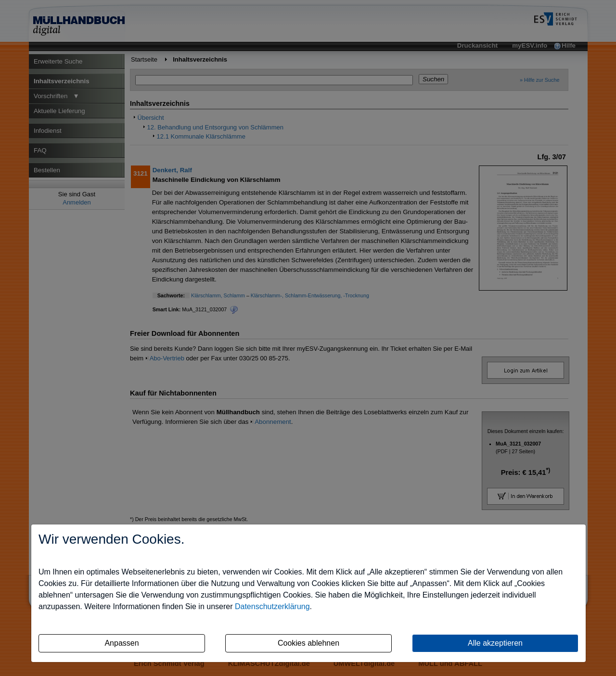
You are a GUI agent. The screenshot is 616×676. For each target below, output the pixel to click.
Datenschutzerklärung (272, 606)
